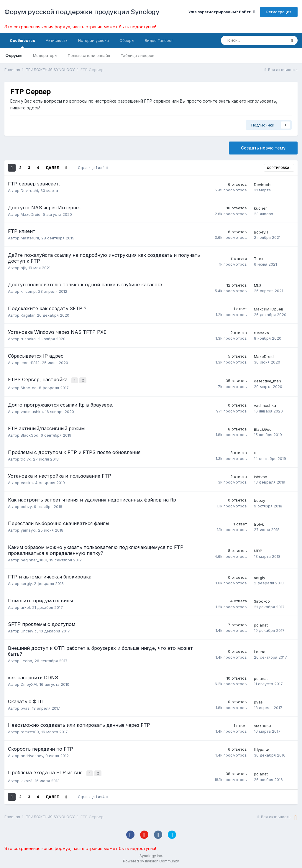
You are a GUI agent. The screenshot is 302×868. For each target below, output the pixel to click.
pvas (25, 707)
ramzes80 (30, 731)
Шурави (262, 749)
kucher (260, 208)
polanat (261, 624)
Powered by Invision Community (151, 859)
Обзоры (127, 40)
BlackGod (29, 434)
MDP (258, 550)
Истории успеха (93, 40)
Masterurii (30, 238)
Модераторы (45, 55)
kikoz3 (27, 779)
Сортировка (279, 168)
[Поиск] (253, 40)
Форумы (14, 55)
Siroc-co (29, 387)
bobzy (26, 506)
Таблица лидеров (138, 55)
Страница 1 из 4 (93, 168)
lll (255, 452)
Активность (57, 40)
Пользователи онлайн (89, 55)
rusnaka (28, 339)
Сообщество (22, 43)
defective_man (267, 381)
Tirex (259, 259)
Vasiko (27, 482)
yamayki (28, 529)
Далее (52, 168)
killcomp (28, 291)
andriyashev (32, 755)
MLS (258, 285)
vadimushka (32, 411)
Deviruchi (29, 190)
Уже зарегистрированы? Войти (221, 12)
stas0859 (262, 725)
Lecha (26, 660)
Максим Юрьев (269, 309)
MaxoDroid (31, 214)
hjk (23, 268)
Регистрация (279, 12)
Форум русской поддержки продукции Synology (82, 12)
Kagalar (28, 315)
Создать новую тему (263, 148)
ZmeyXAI (29, 683)
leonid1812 (30, 363)
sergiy (26, 583)
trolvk (26, 458)
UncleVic (29, 630)
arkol (25, 606)
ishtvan (261, 476)
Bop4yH (261, 232)
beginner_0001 (34, 559)
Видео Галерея (159, 40)
